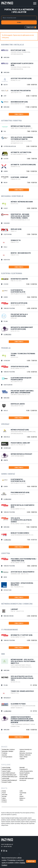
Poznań (4, 793)
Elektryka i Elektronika (25, 755)
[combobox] (19, 18)
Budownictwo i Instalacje (8, 749)
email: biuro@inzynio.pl (7, 844)
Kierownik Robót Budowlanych (10, 780)
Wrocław (4, 796)
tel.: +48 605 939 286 (6, 847)
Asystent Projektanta (25, 773)
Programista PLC (24, 769)
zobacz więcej (19, 114)
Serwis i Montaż (23, 757)
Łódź (21, 795)
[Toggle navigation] (35, 3)
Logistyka (22, 759)
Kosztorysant (23, 780)
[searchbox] (19, 18)
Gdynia (4, 798)
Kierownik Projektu (7, 782)
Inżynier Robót (6, 778)
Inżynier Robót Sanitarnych (9, 773)
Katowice (4, 800)
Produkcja (5, 753)
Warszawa (5, 795)
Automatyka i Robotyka (8, 751)
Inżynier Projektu (6, 771)
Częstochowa (23, 793)
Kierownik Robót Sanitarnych (27, 778)
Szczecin (4, 802)
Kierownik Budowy (7, 769)
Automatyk (22, 768)
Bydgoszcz (22, 798)
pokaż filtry (31, 27)
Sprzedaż (4, 755)
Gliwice (21, 800)
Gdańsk (21, 796)
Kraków (4, 791)
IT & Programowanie (7, 757)
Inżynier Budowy (6, 768)
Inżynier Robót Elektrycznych (9, 775)
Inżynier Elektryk (24, 775)
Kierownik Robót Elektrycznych (10, 777)
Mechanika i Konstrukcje (26, 753)
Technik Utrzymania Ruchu (26, 771)
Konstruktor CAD (24, 777)
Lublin (21, 791)
